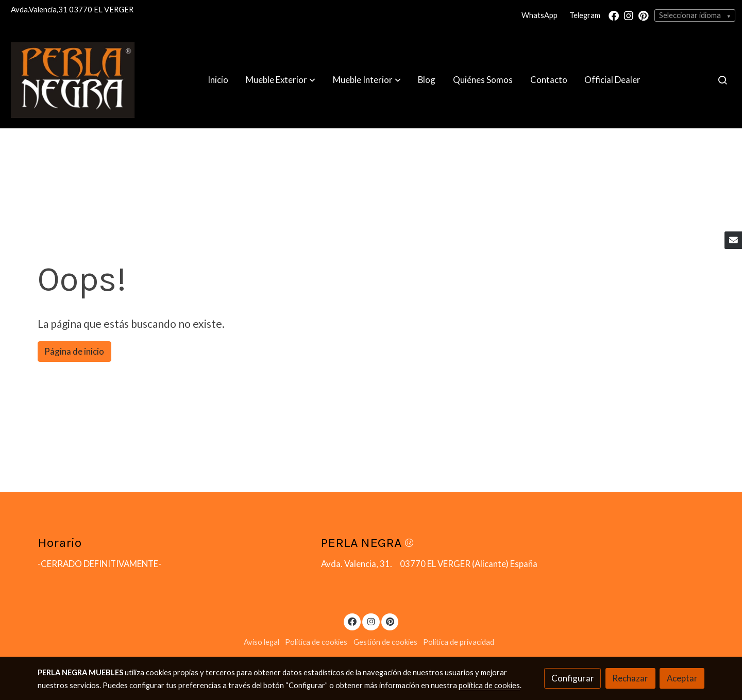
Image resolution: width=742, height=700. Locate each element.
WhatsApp (539, 15)
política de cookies (489, 685)
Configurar (573, 678)
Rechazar (630, 678)
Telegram (585, 15)
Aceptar (682, 678)
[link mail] (733, 240)
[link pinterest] (644, 15)
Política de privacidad (459, 642)
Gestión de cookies (385, 642)
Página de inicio (74, 351)
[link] (73, 80)
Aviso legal (262, 642)
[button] (281, 80)
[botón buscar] (722, 80)
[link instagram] (629, 15)
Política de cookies (316, 642)
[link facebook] (614, 15)
